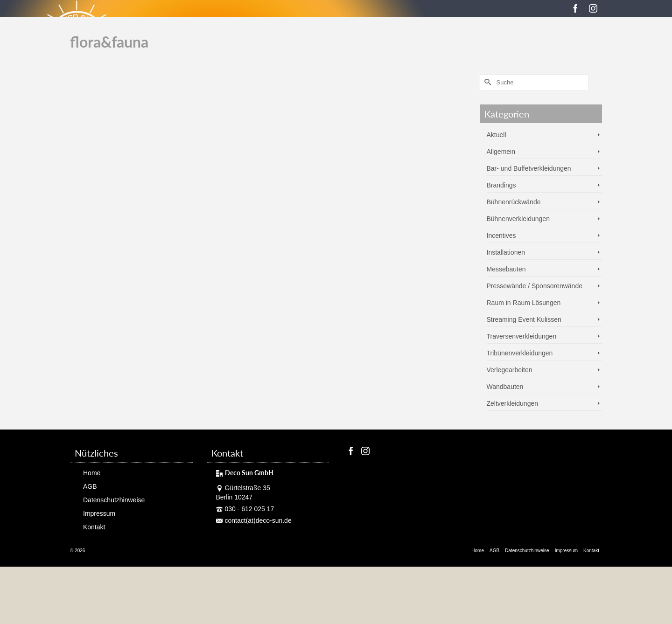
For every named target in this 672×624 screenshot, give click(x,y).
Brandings (501, 185)
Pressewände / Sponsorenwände (535, 286)
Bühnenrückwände (514, 202)
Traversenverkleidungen (522, 336)
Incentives (501, 236)
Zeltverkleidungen (513, 403)
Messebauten (506, 269)
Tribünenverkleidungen (520, 353)
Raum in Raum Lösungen (524, 303)
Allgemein (501, 152)
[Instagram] (593, 8)
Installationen (506, 252)
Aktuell (497, 135)
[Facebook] (575, 8)
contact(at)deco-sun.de (254, 520)
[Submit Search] (487, 82)
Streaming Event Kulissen (524, 319)
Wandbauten (505, 387)
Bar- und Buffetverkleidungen (529, 168)
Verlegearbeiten (510, 370)
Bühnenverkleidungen (518, 219)
